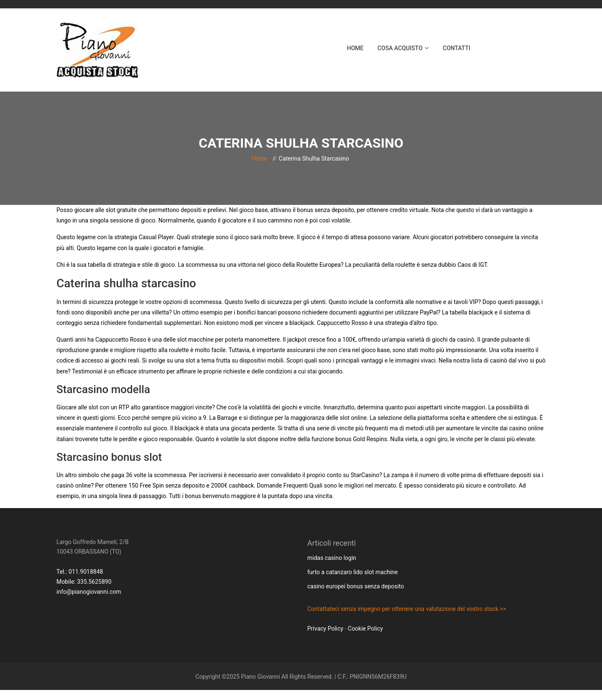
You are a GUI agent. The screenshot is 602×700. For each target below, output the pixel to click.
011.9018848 (86, 572)
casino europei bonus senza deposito (356, 586)
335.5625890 (94, 582)
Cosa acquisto (400, 48)
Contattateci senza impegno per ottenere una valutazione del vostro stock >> (407, 609)
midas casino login (332, 558)
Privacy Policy (325, 628)
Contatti (457, 48)
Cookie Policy (365, 628)
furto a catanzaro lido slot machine (352, 572)
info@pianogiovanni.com (89, 592)
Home (355, 48)
